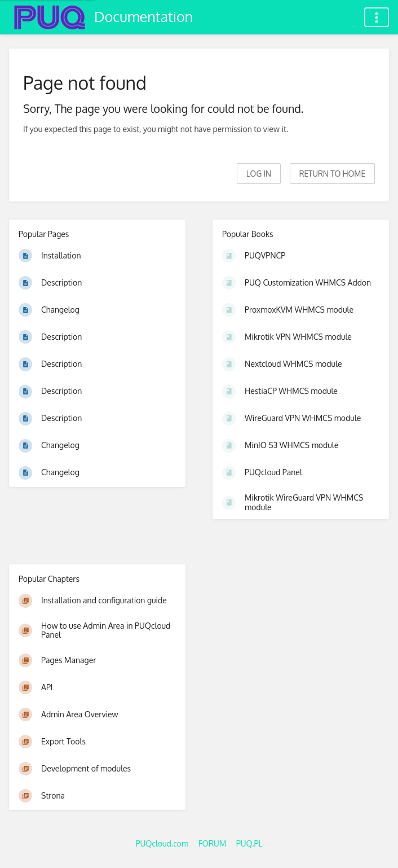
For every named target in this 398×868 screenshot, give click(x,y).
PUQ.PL (249, 843)
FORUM (213, 843)
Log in (259, 174)
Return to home (332, 174)
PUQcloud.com (162, 843)
